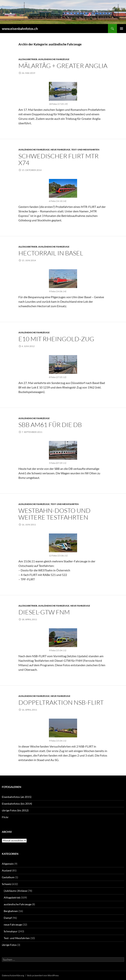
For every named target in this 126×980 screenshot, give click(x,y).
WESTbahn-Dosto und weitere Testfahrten (54, 514)
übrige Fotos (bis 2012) (15, 810)
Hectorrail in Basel (51, 253)
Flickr (5, 817)
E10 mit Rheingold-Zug (56, 339)
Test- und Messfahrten (85, 150)
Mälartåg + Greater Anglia (63, 66)
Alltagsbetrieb (28, 59)
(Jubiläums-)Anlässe (15, 891)
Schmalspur (11, 931)
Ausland (7, 870)
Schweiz (7, 884)
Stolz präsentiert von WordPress (43, 975)
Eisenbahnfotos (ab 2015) (17, 797)
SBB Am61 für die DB (50, 425)
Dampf (8, 918)
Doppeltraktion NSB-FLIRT (61, 702)
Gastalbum (8, 877)
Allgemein (8, 864)
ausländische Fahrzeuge (54, 59)
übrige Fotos (9, 945)
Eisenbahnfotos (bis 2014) (17, 804)
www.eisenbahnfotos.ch (20, 29)
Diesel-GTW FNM (44, 612)
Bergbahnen (11, 911)
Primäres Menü (121, 29)
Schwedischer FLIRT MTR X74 (58, 159)
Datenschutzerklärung (13, 975)
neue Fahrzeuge (60, 150)
